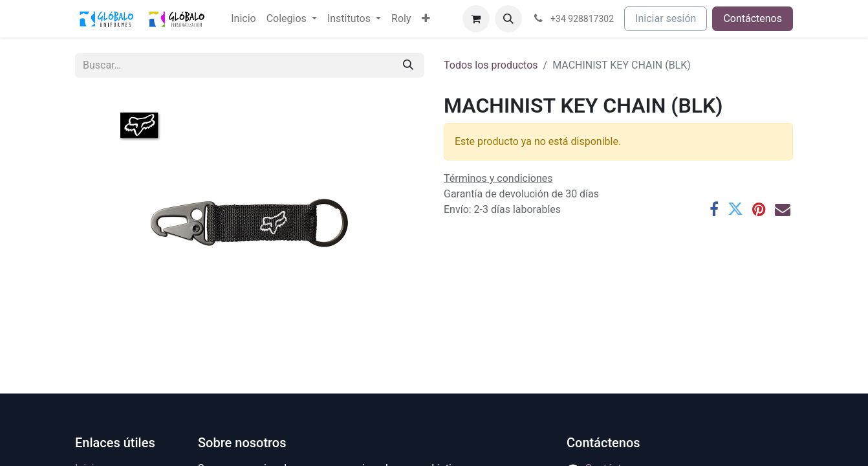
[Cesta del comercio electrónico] (476, 19)
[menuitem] (243, 19)
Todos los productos (491, 65)
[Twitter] (735, 209)
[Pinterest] (759, 209)
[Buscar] (408, 65)
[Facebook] (714, 209)
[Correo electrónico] (783, 209)
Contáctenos (753, 18)
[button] (508, 19)
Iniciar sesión (666, 18)
